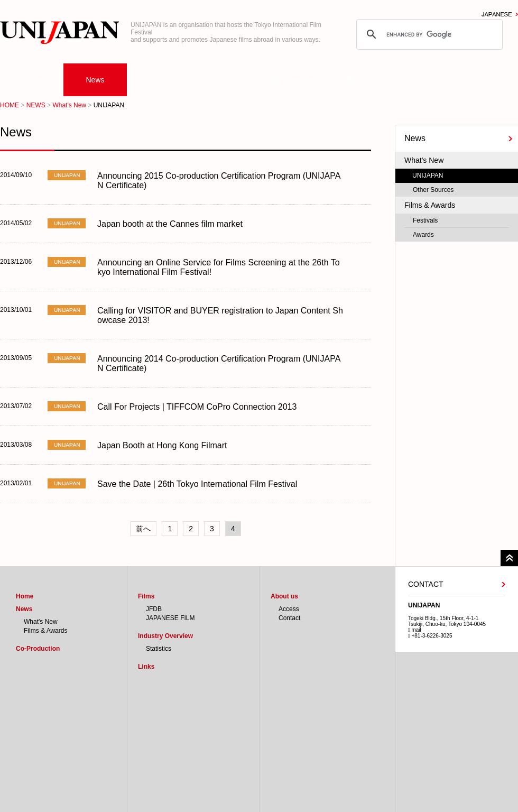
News (95, 80)
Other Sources (433, 190)
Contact (289, 618)
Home (31, 80)
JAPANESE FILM (170, 618)
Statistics (159, 649)
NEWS (36, 105)
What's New (69, 105)
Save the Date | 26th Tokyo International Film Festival (197, 484)
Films (222, 80)
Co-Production (159, 80)
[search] (428, 34)
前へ (143, 529)
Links (349, 80)
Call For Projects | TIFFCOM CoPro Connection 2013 (197, 407)
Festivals (425, 220)
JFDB (154, 609)
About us (412, 80)
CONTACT (426, 584)
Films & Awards (430, 205)
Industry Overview (285, 80)
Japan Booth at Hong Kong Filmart (162, 445)
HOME (10, 105)
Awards (423, 235)
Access (289, 609)
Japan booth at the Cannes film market (170, 224)
